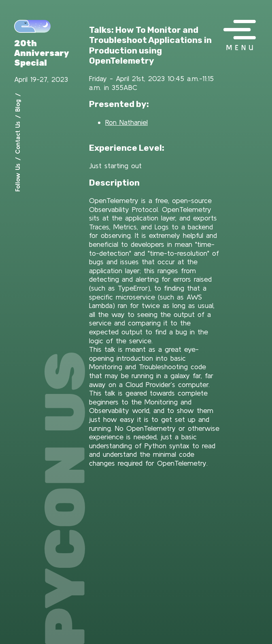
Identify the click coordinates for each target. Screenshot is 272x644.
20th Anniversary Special (42, 53)
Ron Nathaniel (126, 122)
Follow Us (17, 178)
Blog (17, 106)
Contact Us (17, 138)
